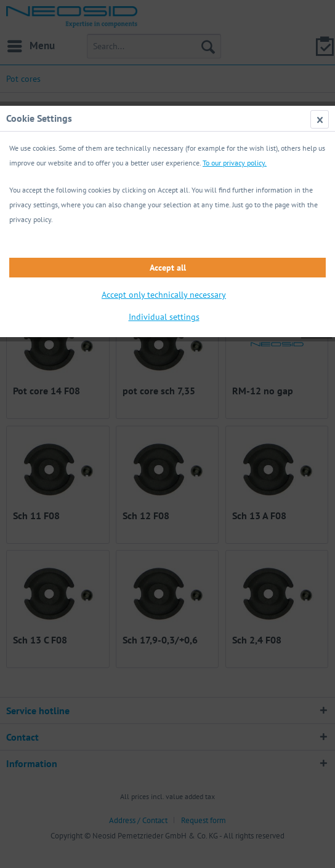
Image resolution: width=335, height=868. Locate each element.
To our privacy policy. (235, 163)
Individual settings (164, 317)
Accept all (168, 268)
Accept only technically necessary (164, 295)
